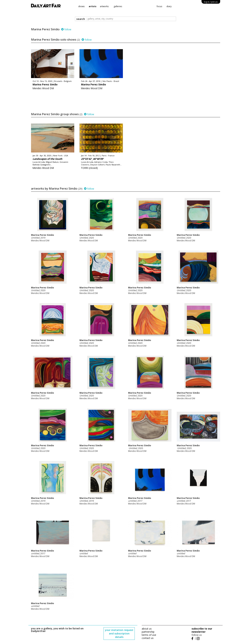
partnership (148, 632)
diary (169, 6)
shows (81, 6)
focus (159, 6)
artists (93, 6)
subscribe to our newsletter (202, 630)
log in (211, 2)
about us (147, 629)
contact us (148, 638)
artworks (104, 6)
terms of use (149, 635)
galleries (118, 6)
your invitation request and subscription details (119, 633)
